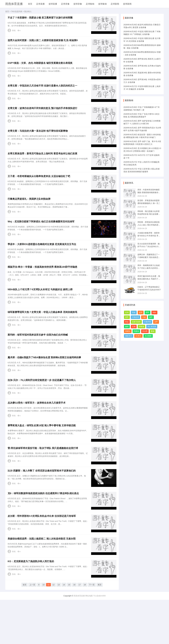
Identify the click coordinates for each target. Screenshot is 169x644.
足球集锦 (90, 4)
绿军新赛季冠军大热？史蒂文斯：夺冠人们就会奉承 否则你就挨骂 (43, 337)
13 (59, 630)
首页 (30, 4)
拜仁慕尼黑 (152, 327)
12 (53, 630)
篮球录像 (78, 4)
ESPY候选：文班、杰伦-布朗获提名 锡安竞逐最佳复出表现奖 (41, 68)
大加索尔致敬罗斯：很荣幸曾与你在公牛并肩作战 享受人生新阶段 (149, 236)
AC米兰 (138, 336)
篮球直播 (53, 4)
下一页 (92, 630)
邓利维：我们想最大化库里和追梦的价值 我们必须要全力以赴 (149, 214)
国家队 (128, 331)
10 (44, 630)
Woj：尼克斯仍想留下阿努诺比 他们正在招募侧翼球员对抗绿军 (42, 239)
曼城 (153, 331)
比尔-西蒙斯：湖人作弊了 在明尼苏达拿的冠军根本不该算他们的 (43, 509)
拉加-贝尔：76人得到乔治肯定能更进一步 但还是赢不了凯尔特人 (43, 411)
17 (80, 630)
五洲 (134, 327)
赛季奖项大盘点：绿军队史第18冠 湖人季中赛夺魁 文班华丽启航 (43, 460)
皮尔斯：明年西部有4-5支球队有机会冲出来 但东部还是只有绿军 (43, 558)
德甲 (151, 317)
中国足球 (135, 317)
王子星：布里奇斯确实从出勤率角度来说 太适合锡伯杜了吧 (40, 190)
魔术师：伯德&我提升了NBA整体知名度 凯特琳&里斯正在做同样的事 (45, 386)
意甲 (127, 317)
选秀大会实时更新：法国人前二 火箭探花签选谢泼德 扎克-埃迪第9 (44, 43)
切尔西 (145, 331)
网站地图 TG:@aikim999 (95, 640)
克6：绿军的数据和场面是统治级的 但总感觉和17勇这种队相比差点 (44, 533)
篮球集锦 (102, 4)
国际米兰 (129, 336)
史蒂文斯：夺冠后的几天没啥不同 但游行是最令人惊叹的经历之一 (43, 92)
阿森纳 (136, 331)
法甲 (156, 322)
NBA (154, 312)
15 (69, 630)
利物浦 (141, 327)
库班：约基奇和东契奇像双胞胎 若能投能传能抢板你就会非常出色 (149, 192)
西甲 (147, 312)
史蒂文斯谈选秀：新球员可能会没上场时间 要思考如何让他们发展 (43, 166)
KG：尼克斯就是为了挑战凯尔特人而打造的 (32, 607)
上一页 (32, 630)
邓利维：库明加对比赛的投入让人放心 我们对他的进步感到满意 (149, 225)
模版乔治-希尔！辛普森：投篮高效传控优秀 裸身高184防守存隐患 (43, 288)
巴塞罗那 (147, 322)
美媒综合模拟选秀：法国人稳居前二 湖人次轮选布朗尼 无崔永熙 (43, 582)
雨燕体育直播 (14, 4)
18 (85, 630)
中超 (144, 317)
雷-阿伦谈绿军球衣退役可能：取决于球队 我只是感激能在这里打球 (44, 484)
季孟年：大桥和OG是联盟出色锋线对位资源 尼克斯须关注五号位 (43, 264)
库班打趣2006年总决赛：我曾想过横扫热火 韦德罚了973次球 (149, 279)
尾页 (100, 630)
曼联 (127, 327)
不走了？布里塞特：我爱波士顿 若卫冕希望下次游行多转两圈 (41, 19)
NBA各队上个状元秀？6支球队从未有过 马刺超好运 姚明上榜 (41, 313)
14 (64, 630)
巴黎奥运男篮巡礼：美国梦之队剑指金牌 (30, 215)
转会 (127, 322)
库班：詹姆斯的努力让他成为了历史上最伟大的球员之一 (149, 268)
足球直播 (40, 4)
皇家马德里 (136, 322)
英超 (134, 312)
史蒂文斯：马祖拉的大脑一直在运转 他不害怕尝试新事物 (39, 141)
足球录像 (65, 4)
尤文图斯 (148, 336)
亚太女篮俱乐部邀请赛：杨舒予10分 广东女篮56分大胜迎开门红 (149, 246)
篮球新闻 (127, 4)
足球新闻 (115, 4)
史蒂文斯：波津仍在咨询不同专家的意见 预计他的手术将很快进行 (43, 117)
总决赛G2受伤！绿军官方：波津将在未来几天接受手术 (37, 435)
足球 (127, 312)
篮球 (141, 312)
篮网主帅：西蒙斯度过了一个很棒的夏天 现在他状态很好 (149, 257)
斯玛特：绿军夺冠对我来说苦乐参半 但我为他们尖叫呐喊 (39, 362)
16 (74, 630)
